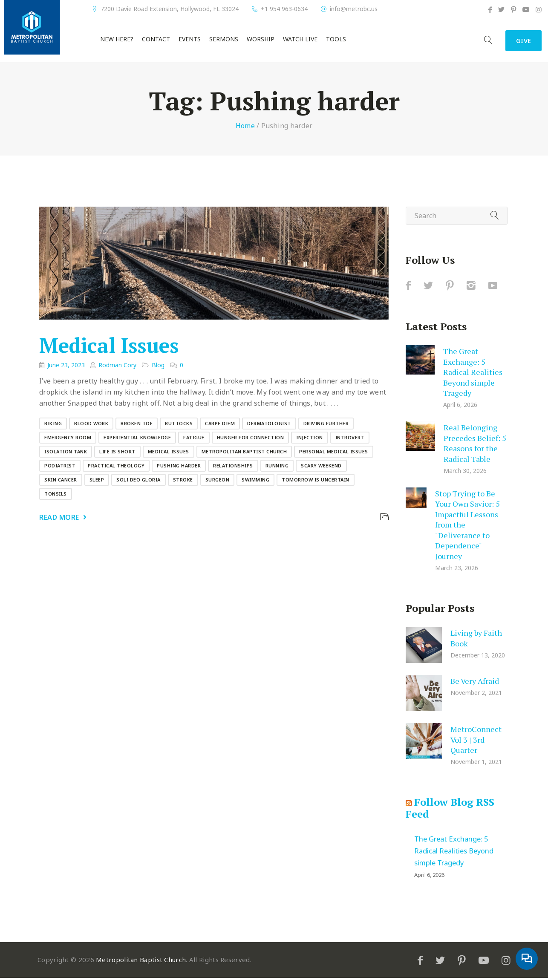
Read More (59, 519)
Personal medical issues (334, 454)
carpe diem (220, 425)
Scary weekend (321, 468)
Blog (158, 367)
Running (277, 468)
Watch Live (300, 40)
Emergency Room (68, 440)
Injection (310, 440)
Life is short (117, 454)
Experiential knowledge (137, 440)
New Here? (117, 40)
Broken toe (137, 425)
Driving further (326, 425)
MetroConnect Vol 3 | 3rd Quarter (476, 742)
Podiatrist (60, 468)
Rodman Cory (117, 367)
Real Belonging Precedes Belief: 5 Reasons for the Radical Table (475, 445)
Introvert (350, 440)
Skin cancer (61, 482)
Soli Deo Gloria (138, 482)
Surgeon (218, 482)
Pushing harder (179, 468)
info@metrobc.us (354, 9)
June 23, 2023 (66, 367)
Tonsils (56, 496)
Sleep (97, 482)
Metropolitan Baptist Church (244, 454)
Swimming (255, 482)
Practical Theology (116, 468)
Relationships (233, 468)
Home (245, 128)
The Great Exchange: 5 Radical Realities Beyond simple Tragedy (473, 374)
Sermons (224, 40)
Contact (156, 40)
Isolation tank (66, 454)
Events (190, 40)
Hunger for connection (251, 440)
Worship (261, 40)
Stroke (183, 482)
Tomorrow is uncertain (316, 482)
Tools (336, 40)
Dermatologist (269, 425)
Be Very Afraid (475, 683)
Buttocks (179, 425)
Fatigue (194, 440)
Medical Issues (109, 348)
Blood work (91, 425)
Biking (53, 425)
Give (521, 42)
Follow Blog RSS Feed (450, 810)
